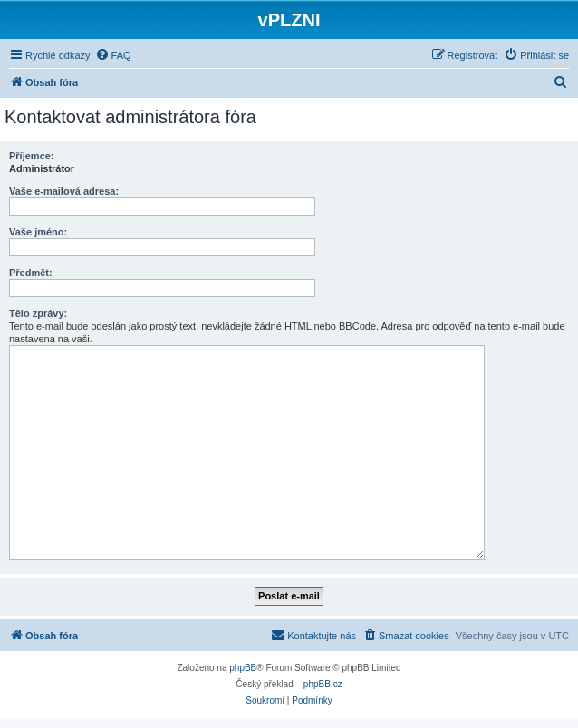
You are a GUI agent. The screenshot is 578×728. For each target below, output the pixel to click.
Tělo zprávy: (38, 313)
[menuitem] (113, 55)
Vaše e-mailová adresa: (64, 191)
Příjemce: (32, 156)
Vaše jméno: (38, 232)
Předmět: (31, 273)
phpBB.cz (323, 684)
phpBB (243, 668)
